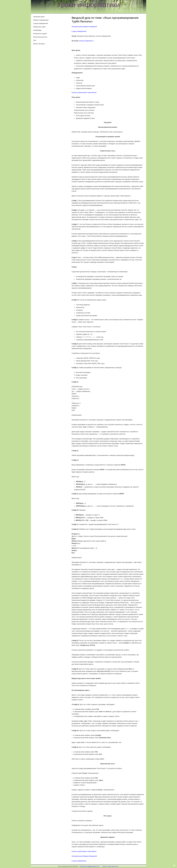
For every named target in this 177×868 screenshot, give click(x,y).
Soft (35, 40)
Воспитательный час (40, 37)
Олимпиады (37, 30)
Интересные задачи (40, 34)
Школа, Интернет (39, 44)
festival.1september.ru (87, 41)
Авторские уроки (39, 17)
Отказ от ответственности (110, 866)
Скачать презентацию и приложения (84, 92)
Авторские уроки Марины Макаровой (84, 27)
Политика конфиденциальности (90, 866)
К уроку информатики (79, 31)
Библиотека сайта (39, 27)
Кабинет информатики (41, 20)
